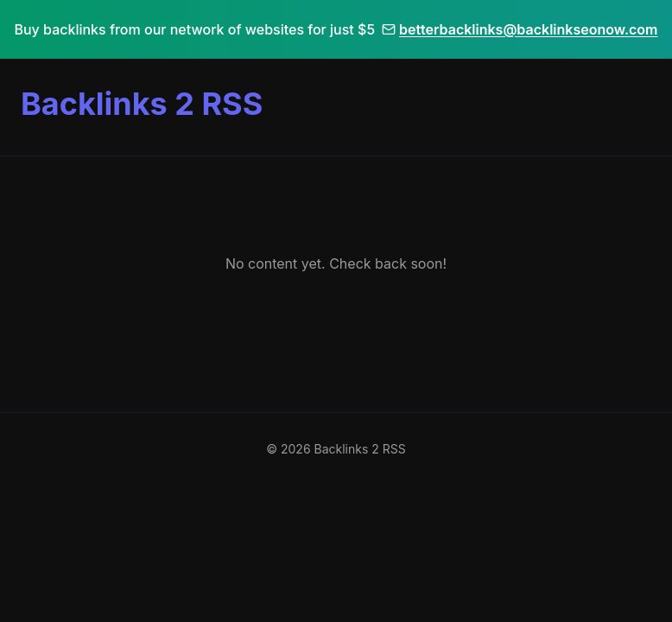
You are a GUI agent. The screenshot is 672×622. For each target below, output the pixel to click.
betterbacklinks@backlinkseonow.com (520, 29)
